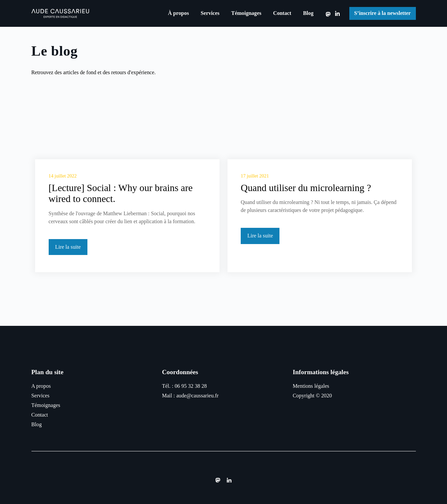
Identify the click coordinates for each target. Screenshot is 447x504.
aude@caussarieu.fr (197, 396)
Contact (282, 13)
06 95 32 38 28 (191, 386)
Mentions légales (311, 386)
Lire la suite (68, 247)
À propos (178, 13)
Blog (308, 13)
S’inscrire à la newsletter (383, 13)
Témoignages (246, 13)
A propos (41, 386)
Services (210, 13)
